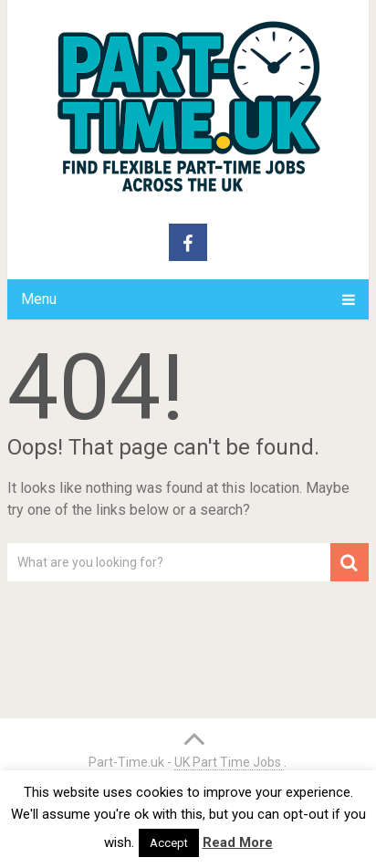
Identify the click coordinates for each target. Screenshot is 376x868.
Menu (39, 299)
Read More (238, 842)
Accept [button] (169, 843)
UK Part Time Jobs (229, 762)
